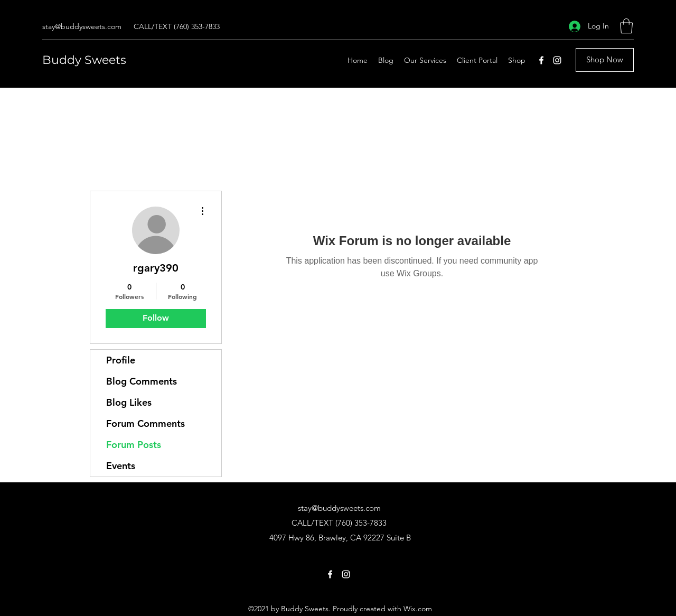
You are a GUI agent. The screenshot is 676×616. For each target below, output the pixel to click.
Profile (121, 360)
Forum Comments (145, 423)
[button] (626, 26)
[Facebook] (541, 60)
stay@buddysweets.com (82, 26)
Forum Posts (134, 445)
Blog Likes (129, 402)
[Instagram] (557, 60)
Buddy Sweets (84, 60)
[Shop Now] (605, 60)
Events (121, 466)
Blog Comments (142, 381)
